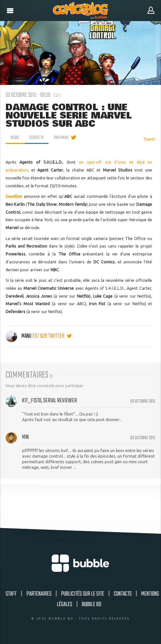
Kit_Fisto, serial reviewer (49, 401)
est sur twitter (52, 336)
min (25, 437)
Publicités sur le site (83, 594)
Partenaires (39, 594)
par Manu (61, 138)
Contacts (123, 594)
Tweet (149, 139)
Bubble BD (92, 604)
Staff (11, 594)
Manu (19, 336)
